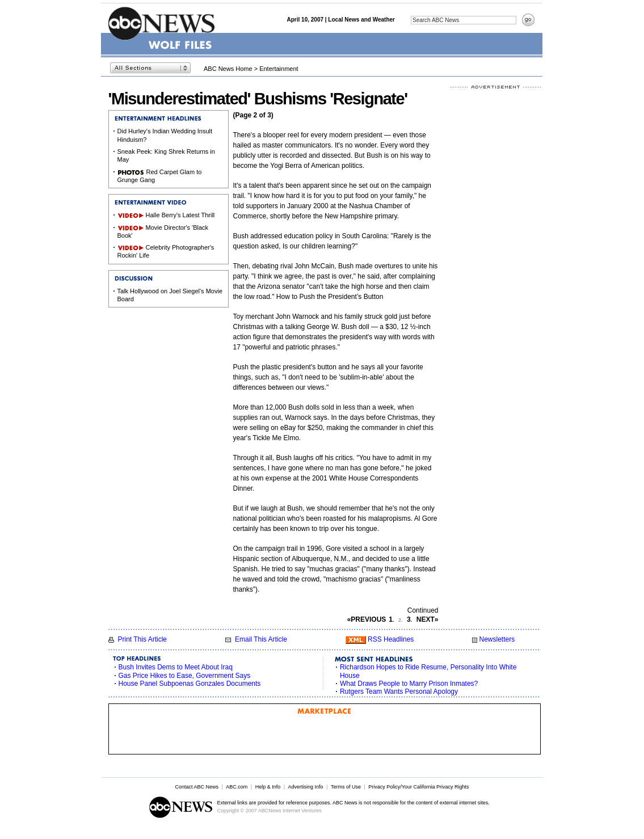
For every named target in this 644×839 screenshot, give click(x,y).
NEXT (428, 619)
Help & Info (268, 787)
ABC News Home (228, 69)
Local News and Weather (361, 20)
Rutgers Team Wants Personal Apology (399, 692)
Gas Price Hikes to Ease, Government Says (185, 676)
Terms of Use (346, 787)
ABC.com (237, 787)
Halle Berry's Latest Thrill (180, 215)
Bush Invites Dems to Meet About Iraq (176, 667)
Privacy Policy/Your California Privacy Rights (418, 787)
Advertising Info (306, 787)
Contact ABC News (197, 787)
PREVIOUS (367, 619)
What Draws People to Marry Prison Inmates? (409, 684)
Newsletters (497, 639)
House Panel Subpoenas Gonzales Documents (190, 684)
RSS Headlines (391, 639)
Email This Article (261, 639)
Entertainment (279, 69)
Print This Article (142, 639)
